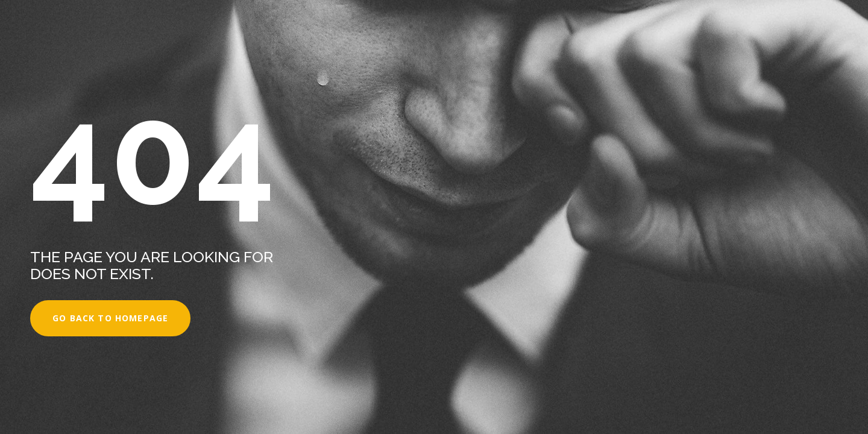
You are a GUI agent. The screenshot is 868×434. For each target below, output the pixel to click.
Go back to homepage (110, 318)
